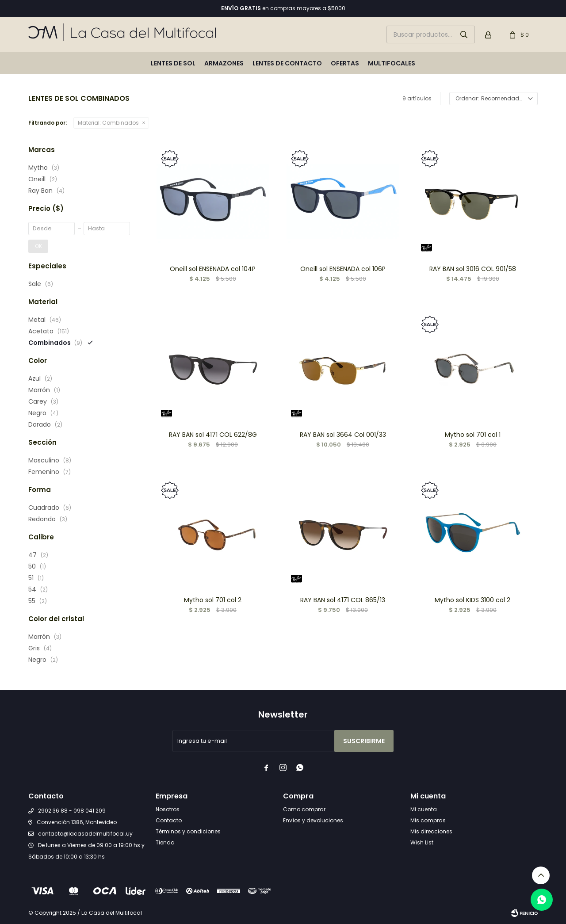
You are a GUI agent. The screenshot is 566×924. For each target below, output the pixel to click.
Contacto (169, 820)
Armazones (224, 63)
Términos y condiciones (188, 831)
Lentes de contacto (287, 63)
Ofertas (345, 63)
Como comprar (304, 809)
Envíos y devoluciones (313, 820)
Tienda (165, 842)
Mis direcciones (431, 831)
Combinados (108, 123)
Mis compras (428, 820)
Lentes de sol (173, 63)
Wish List (422, 842)
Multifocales (392, 63)
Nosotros (168, 809)
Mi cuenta (424, 809)
